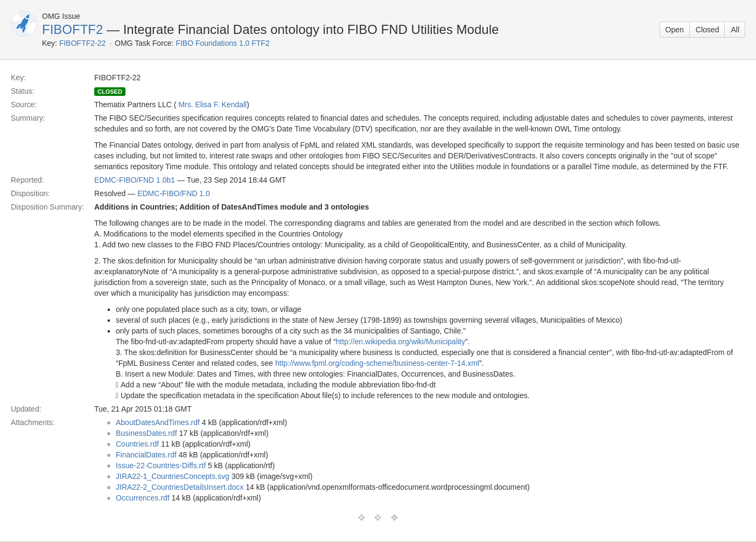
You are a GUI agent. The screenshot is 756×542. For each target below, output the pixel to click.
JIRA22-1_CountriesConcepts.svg (173, 476)
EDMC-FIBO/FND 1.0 (174, 193)
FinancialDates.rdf (146, 455)
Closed (708, 30)
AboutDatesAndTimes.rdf (158, 422)
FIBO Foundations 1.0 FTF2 (222, 43)
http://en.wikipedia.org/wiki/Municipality (401, 342)
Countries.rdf (137, 444)
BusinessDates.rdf (146, 433)
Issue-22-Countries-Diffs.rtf (161, 465)
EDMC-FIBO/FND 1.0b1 (135, 180)
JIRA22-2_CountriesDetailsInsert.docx (180, 487)
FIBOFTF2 (72, 29)
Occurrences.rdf (143, 498)
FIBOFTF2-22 (82, 43)
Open (675, 30)
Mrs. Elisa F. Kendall (212, 105)
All (735, 30)
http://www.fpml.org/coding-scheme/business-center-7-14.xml (377, 363)
